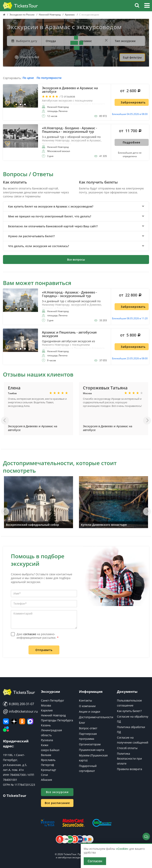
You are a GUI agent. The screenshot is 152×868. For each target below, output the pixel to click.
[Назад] (5, 421)
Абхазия (47, 780)
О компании (87, 706)
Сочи (44, 775)
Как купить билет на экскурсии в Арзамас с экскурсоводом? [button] (51, 206)
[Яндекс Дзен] (14, 721)
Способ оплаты (127, 748)
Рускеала (47, 740)
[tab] (76, 206)
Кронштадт (49, 770)
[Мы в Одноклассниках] (22, 721)
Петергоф (47, 765)
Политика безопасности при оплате (129, 759)
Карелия (47, 710)
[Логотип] (20, 6)
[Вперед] (147, 421)
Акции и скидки (90, 712)
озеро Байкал (50, 750)
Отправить (44, 650)
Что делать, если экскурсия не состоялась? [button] (38, 246)
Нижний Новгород (53, 715)
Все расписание (57, 803)
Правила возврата (130, 769)
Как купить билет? (129, 711)
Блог (82, 723)
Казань (46, 725)
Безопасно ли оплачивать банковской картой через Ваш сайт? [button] (53, 226)
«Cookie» (122, 849)
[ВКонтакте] (6, 721)
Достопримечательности (96, 717)
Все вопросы (76, 260)
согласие (30, 634)
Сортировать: (12, 78)
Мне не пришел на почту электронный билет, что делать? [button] (50, 216)
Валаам (46, 755)
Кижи (45, 745)
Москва (46, 705)
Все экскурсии (57, 792)
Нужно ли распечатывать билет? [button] (31, 236)
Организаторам (90, 744)
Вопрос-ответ (88, 728)
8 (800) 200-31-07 (19, 704)
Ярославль (48, 760)
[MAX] (30, 721)
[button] (147, 6)
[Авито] (6, 729)
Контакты (85, 700)
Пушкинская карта (92, 750)
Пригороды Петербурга (57, 720)
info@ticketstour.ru (19, 711)
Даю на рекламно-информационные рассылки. (38, 636)
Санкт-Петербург (53, 700)
